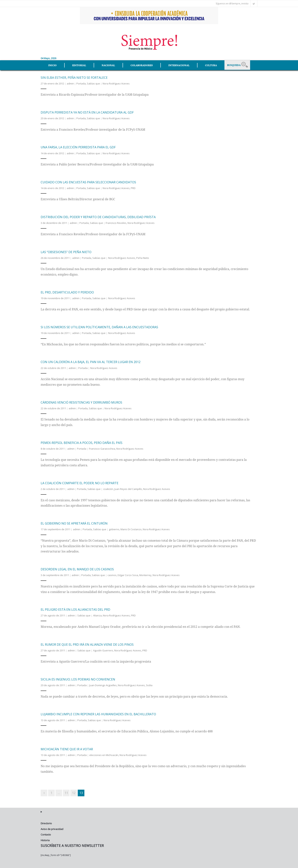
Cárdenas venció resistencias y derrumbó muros (81, 401)
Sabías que (93, 83)
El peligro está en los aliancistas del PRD (75, 609)
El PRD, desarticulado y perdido (67, 291)
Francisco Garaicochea (102, 448)
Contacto (46, 834)
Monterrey (145, 574)
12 (74, 792)
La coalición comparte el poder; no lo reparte (80, 482)
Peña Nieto (143, 257)
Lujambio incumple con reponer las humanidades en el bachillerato (98, 713)
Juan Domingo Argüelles (103, 684)
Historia (45, 839)
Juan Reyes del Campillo (128, 488)
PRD (133, 187)
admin (70, 83)
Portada (81, 83)
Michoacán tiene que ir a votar (67, 748)
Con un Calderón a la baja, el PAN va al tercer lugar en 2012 (91, 361)
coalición (108, 488)
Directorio (46, 823)
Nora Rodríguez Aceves (116, 83)
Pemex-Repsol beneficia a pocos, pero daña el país (82, 442)
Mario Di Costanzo (131, 529)
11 (66, 792)
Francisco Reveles (116, 222)
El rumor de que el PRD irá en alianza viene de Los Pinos (87, 644)
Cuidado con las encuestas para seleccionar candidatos (88, 181)
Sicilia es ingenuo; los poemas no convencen (78, 679)
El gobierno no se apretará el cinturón (74, 523)
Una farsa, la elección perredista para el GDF (78, 146)
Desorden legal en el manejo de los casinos (77, 568)
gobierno (114, 529)
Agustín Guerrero (103, 649)
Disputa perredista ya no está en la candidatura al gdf (87, 112)
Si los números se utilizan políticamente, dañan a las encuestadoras (99, 326)
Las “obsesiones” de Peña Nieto (66, 251)
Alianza (97, 615)
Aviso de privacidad (52, 828)
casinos (112, 574)
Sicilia (149, 684)
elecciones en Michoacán (104, 754)
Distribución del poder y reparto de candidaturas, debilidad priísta (98, 216)
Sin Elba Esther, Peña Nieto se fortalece (74, 77)
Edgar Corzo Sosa (128, 574)
